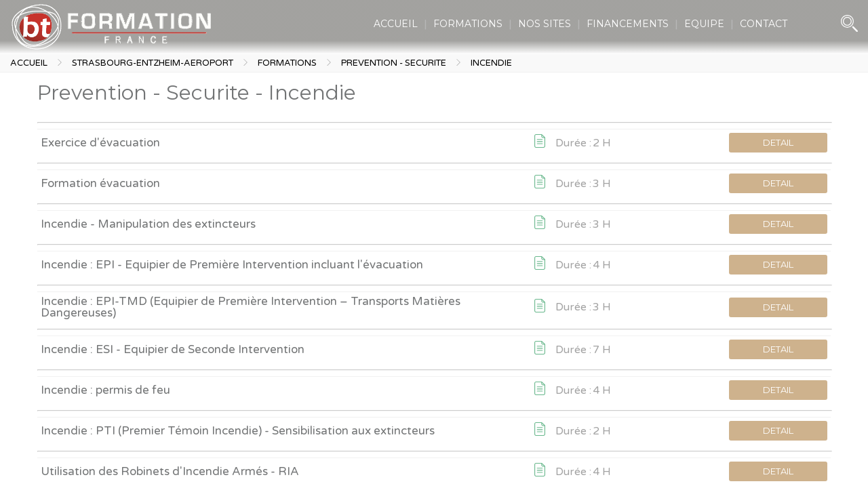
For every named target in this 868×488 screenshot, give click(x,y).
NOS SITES (545, 24)
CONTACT (764, 24)
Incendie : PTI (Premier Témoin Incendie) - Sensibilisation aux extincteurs (238, 431)
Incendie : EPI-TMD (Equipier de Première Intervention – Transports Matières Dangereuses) (251, 307)
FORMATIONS (468, 24)
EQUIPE (704, 24)
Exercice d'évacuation (100, 143)
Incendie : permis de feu (105, 390)
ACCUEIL (396, 24)
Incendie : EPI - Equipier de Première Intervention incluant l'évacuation (232, 265)
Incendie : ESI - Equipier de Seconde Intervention (173, 349)
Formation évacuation (100, 183)
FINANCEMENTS (628, 24)
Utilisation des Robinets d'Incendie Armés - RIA (170, 471)
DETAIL (778, 142)
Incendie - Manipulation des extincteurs (148, 224)
